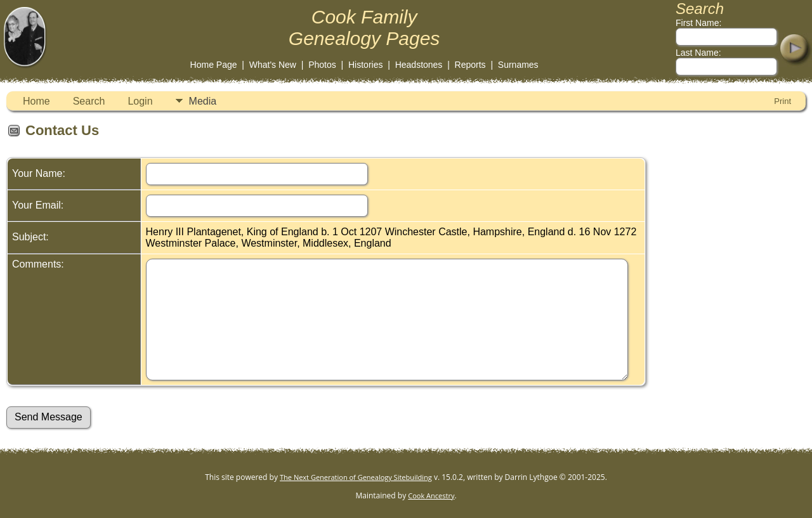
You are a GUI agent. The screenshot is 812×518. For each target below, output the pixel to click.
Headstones (419, 65)
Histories (365, 65)
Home (36, 101)
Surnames (518, 65)
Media (203, 101)
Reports (470, 65)
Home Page (214, 65)
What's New (273, 65)
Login (140, 101)
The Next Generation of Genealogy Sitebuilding (356, 477)
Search (89, 101)
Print (783, 101)
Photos (322, 65)
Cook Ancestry (431, 495)
